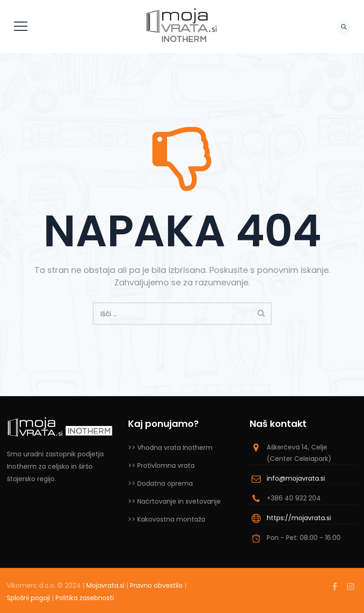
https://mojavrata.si (299, 518)
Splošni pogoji (28, 598)
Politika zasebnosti (85, 598)
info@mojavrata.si (296, 478)
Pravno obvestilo (156, 585)
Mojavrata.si (105, 585)
